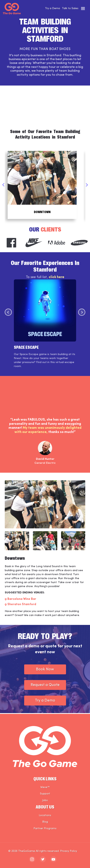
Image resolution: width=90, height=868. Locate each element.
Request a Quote (45, 686)
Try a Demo (53, 8)
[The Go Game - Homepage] (12, 9)
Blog (45, 822)
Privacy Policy (69, 851)
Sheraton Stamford (22, 605)
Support (45, 794)
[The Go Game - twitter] (43, 859)
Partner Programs (45, 829)
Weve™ (45, 787)
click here (57, 278)
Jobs (45, 800)
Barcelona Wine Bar (22, 600)
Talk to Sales (70, 8)
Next (87, 185)
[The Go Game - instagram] (32, 859)
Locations (45, 815)
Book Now (45, 670)
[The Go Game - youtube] (53, 859)
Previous (3, 185)
